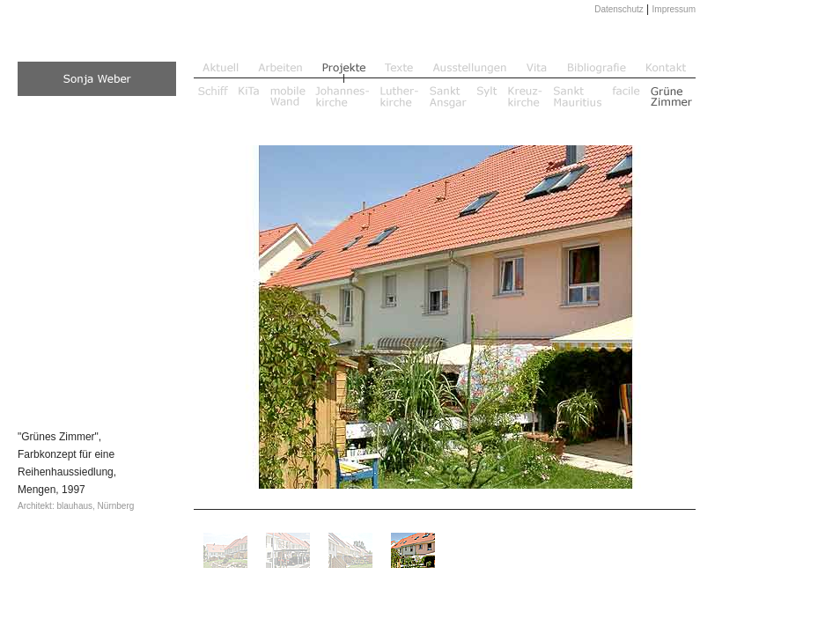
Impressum (674, 9)
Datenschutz (619, 9)
